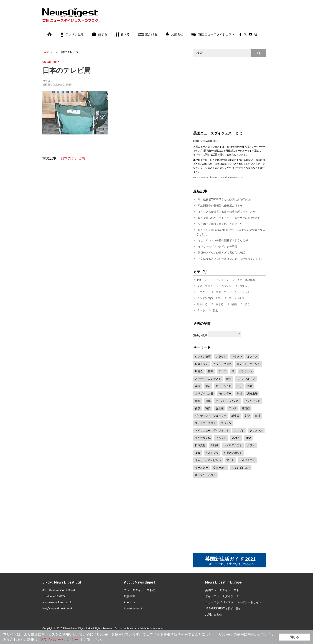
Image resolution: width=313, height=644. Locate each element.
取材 (239, 394)
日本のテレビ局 (73, 158)
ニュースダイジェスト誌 (139, 590)
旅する (100, 34)
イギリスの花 (247, 460)
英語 (198, 386)
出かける (148, 34)
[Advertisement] (187, 18)
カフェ (251, 445)
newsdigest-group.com (231, 177)
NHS (198, 453)
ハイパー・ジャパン (228, 401)
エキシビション (241, 468)
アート (230, 460)
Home (46, 52)
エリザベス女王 (204, 394)
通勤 (250, 386)
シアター (202, 292)
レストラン (201, 364)
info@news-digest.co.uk (57, 608)
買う (247, 304)
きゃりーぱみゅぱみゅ (208, 460)
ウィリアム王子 (233, 445)
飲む (216, 310)
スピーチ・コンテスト (208, 379)
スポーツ (221, 292)
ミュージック (242, 292)
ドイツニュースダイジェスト (212, 431)
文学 (247, 416)
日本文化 (200, 445)
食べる (123, 34)
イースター (201, 468)
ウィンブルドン (246, 379)
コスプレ (239, 431)
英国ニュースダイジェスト (213, 34)
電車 (208, 401)
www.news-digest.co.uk (205, 177)
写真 (208, 408)
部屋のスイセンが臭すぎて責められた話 (221, 253)
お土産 (220, 408)
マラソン (237, 357)
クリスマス (256, 431)
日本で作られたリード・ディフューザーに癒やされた (229, 218)
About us (129, 602)
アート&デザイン (219, 280)
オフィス (252, 357)
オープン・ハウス (205, 475)
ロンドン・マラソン (248, 364)
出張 (258, 416)
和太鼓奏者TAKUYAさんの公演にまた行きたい (225, 200)
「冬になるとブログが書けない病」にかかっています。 (231, 259)
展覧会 (199, 371)
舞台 (208, 386)
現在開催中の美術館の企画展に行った (220, 206)
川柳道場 (252, 394)
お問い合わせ (214, 615)
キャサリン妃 (203, 438)
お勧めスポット (233, 453)
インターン (246, 371)
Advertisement (133, 608)
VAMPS (236, 438)
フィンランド (252, 401)
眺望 (248, 438)
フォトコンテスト (205, 423)
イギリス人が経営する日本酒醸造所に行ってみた (227, 212)
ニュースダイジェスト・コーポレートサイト (233, 602)
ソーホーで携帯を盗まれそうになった (220, 224)
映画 (234, 304)
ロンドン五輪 (224, 386)
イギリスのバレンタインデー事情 (218, 247)
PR (199, 280)
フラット (221, 357)
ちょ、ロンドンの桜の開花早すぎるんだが (223, 240)
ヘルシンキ (212, 453)
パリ (239, 386)
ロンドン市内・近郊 (209, 298)
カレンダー (225, 394)
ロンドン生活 (72, 34)
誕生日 (235, 416)
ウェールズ (220, 468)
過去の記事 (200, 336)
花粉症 (246, 408)
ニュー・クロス (222, 364)
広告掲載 (130, 596)
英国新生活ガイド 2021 (230, 561)
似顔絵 (215, 445)
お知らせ (174, 34)
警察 (211, 371)
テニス (222, 371)
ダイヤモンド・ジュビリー (211, 416)
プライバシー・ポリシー (59, 640)
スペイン (226, 423)
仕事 (198, 408)
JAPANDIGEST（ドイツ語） (223, 608)
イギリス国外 (205, 286)
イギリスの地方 (246, 280)
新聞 (198, 401)
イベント (226, 286)
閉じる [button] (294, 637)
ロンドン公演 (203, 357)
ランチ (233, 408)
